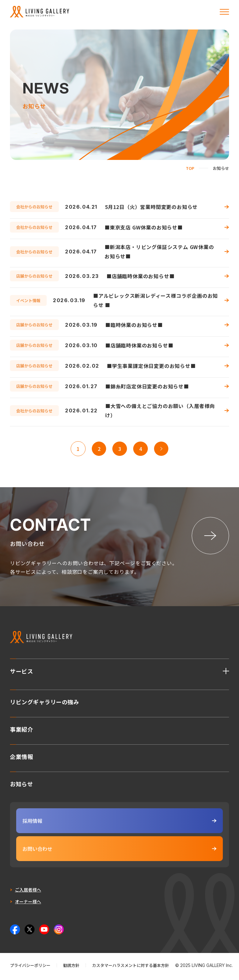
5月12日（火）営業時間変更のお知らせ (151, 207)
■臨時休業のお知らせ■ (134, 325)
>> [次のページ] (162, 449)
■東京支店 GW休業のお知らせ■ (144, 227)
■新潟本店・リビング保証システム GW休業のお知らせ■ (159, 252)
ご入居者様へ (28, 892)
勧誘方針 (71, 967)
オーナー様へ (28, 904)
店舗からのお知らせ (34, 276)
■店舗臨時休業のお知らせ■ (140, 276)
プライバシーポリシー (30, 967)
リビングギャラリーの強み (45, 703)
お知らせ (21, 785)
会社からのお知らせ (34, 207)
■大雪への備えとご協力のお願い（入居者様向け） (160, 411)
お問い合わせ (119, 851)
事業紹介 (21, 731)
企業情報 (21, 758)
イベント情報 (28, 300)
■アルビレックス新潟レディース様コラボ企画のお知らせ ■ (155, 300)
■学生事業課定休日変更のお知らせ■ (151, 366)
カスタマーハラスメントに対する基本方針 (131, 967)
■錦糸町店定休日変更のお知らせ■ (147, 386)
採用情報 (119, 823)
